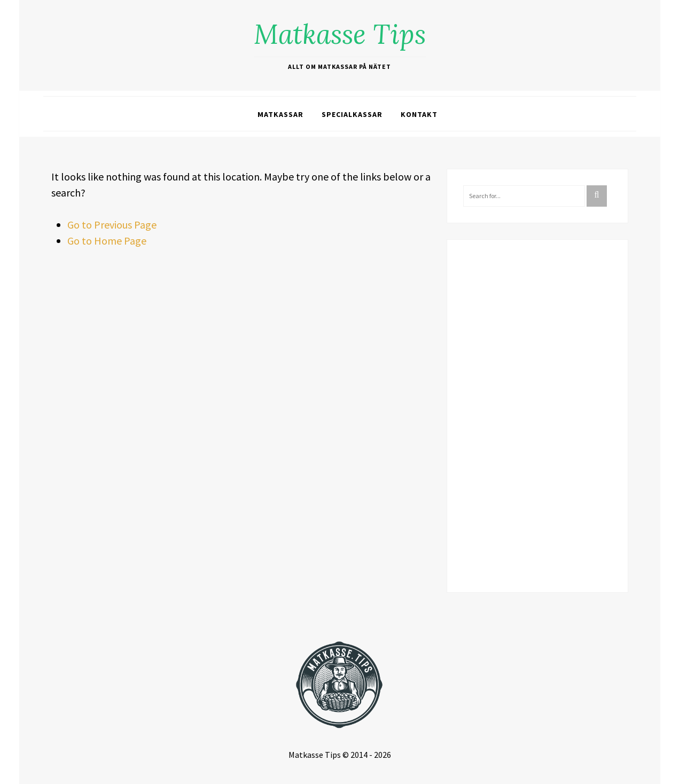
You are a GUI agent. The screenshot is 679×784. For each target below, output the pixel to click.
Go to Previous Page (112, 225)
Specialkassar (352, 114)
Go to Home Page (107, 241)
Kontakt (419, 114)
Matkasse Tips (340, 34)
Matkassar (280, 114)
